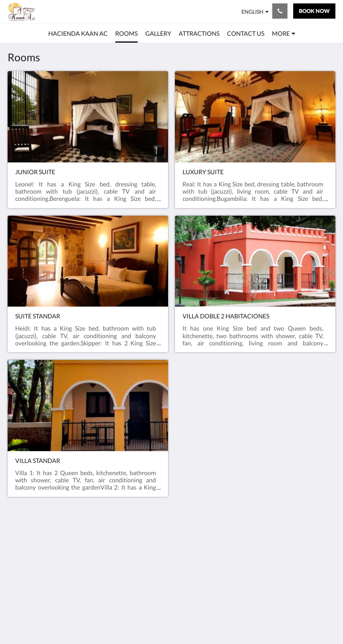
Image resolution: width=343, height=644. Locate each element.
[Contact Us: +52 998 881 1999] (280, 11)
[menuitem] (78, 33)
